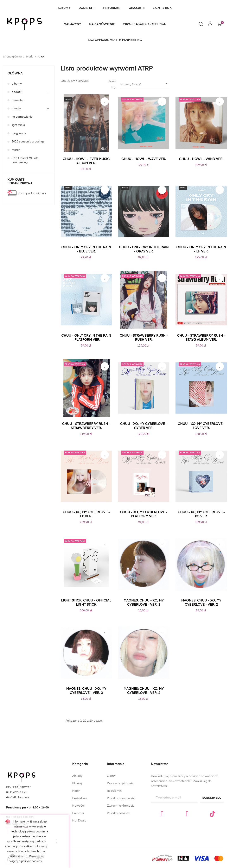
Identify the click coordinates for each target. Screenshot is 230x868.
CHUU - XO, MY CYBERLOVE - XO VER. (201, 514)
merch (16, 150)
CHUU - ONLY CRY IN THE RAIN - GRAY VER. (144, 250)
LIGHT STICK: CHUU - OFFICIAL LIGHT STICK (86, 603)
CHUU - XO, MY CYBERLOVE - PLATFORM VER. (144, 514)
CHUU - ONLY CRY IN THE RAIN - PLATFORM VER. (86, 338)
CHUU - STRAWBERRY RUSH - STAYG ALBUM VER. (201, 338)
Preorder (78, 846)
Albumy (77, 809)
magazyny (19, 133)
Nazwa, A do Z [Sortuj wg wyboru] (144, 84)
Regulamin (114, 843)
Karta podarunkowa (32, 193)
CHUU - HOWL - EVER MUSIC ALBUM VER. (86, 161)
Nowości (78, 839)
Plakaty (77, 817)
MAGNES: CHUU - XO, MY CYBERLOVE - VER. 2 (201, 603)
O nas (111, 828)
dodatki (17, 92)
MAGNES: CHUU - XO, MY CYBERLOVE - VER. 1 (144, 603)
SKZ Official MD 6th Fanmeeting (25, 160)
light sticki (18, 125)
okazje (16, 109)
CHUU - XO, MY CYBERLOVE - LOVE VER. (201, 426)
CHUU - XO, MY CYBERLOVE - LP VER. (86, 514)
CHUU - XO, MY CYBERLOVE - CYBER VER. (144, 426)
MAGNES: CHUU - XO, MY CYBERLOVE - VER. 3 (86, 691)
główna (15, 74)
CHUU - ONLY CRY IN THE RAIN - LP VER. (201, 250)
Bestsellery (80, 831)
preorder (18, 100)
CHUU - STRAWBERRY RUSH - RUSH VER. (144, 338)
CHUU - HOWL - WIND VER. (201, 159)
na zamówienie (22, 117)
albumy (17, 84)
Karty (76, 824)
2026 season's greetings (28, 142)
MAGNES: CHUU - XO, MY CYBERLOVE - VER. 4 (144, 691)
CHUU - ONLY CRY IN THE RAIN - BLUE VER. (86, 250)
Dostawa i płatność (121, 836)
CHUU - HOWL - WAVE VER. (144, 159)
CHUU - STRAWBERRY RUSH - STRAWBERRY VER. (86, 426)
